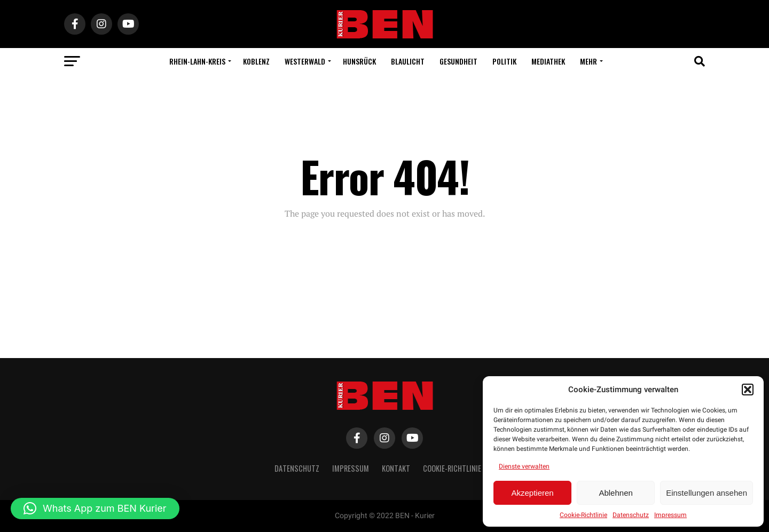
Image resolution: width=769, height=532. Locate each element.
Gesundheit (458, 61)
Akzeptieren (532, 493)
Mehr (588, 61)
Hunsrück (359, 61)
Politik (504, 61)
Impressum (670, 515)
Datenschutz (631, 515)
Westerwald (305, 61)
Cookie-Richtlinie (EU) (459, 468)
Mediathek (548, 61)
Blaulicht (408, 61)
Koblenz (256, 61)
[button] (748, 390)
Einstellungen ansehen (707, 493)
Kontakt (396, 468)
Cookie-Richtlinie (583, 515)
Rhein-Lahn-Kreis (197, 61)
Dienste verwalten (524, 466)
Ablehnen (615, 493)
